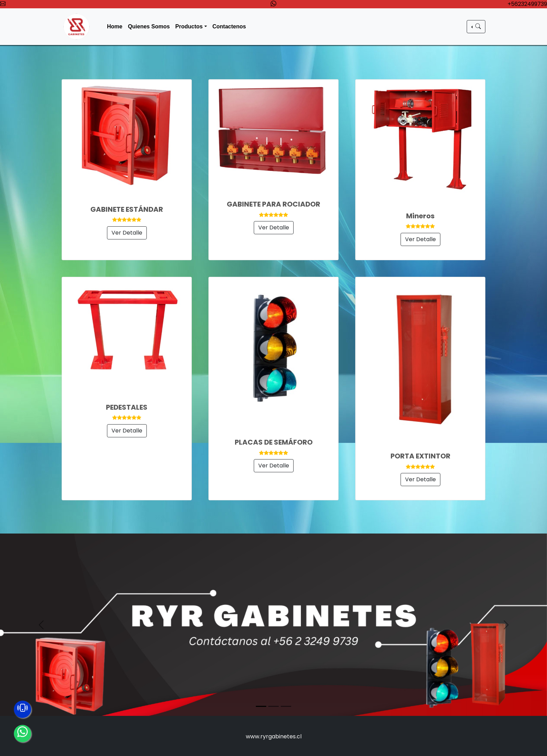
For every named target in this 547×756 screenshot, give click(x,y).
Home (115, 26)
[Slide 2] (273, 706)
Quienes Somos (149, 26)
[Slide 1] (261, 706)
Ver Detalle (127, 233)
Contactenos (229, 26)
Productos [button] (189, 26)
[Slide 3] (286, 706)
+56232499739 (527, 4)
